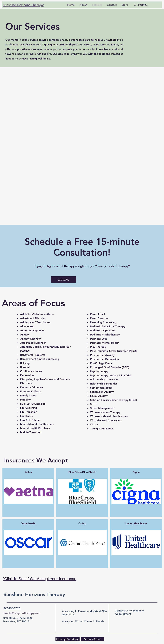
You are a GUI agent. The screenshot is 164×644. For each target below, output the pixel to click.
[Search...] (146, 5)
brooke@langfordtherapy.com (22, 613)
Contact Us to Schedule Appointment (129, 612)
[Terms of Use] (93, 639)
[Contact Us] (64, 280)
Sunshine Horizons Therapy (34, 594)
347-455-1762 (12, 608)
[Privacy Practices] (68, 639)
